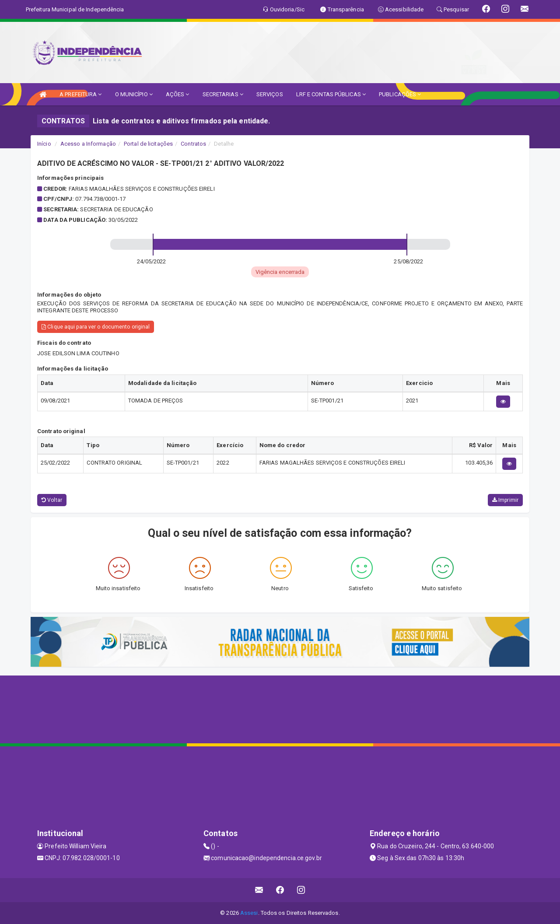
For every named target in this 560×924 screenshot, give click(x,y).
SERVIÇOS (270, 94)
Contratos (193, 144)
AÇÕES (178, 94)
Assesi (249, 913)
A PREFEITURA (80, 94)
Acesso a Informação (88, 144)
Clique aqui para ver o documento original (96, 327)
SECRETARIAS (223, 94)
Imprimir (505, 500)
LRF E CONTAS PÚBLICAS (331, 94)
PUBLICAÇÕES (400, 94)
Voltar (52, 500)
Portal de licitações (148, 144)
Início (44, 144)
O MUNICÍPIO (134, 94)
